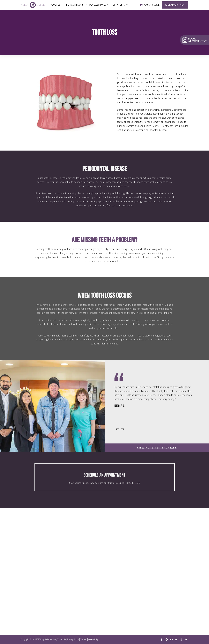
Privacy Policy (73, 639)
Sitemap (84, 639)
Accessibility (93, 639)
